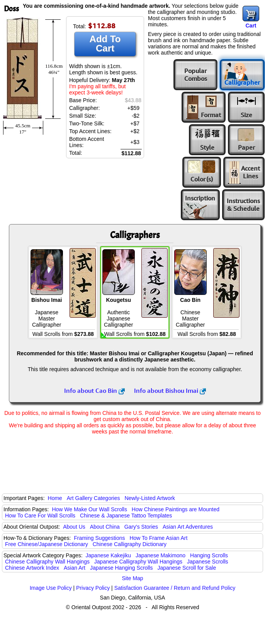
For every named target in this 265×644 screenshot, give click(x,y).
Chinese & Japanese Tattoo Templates (126, 516)
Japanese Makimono (161, 555)
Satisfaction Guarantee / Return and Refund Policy (175, 588)
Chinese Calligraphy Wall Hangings (47, 562)
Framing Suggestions (99, 538)
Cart (251, 26)
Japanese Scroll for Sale (187, 568)
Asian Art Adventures (188, 527)
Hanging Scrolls (209, 555)
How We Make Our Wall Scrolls (89, 509)
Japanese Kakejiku (109, 555)
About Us (74, 527)
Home (55, 498)
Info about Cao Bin (94, 391)
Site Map (132, 578)
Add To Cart (105, 44)
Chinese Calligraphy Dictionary (130, 544)
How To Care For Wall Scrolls (40, 516)
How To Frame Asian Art (158, 538)
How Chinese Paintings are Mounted (176, 509)
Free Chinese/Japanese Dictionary (47, 544)
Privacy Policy (93, 588)
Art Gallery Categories (93, 498)
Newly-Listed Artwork (150, 498)
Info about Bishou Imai (170, 391)
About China (105, 527)
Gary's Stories (141, 527)
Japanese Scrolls (208, 562)
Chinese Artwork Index (32, 568)
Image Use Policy (51, 588)
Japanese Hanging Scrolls (121, 568)
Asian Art (75, 568)
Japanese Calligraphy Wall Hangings (138, 562)
